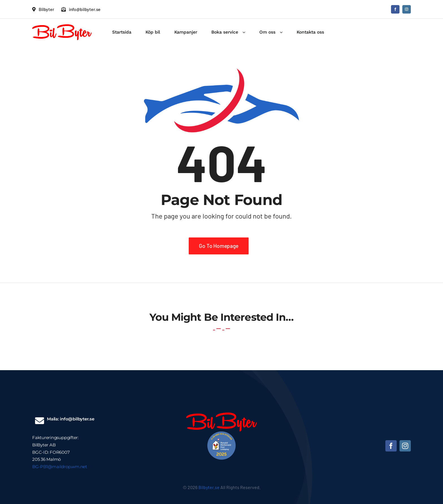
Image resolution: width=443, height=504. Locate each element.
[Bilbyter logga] (62, 27)
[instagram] (407, 9)
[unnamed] (221, 434)
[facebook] (395, 9)
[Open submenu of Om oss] (283, 32)
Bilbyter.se (209, 487)
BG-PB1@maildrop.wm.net (60, 467)
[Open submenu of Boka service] (246, 32)
